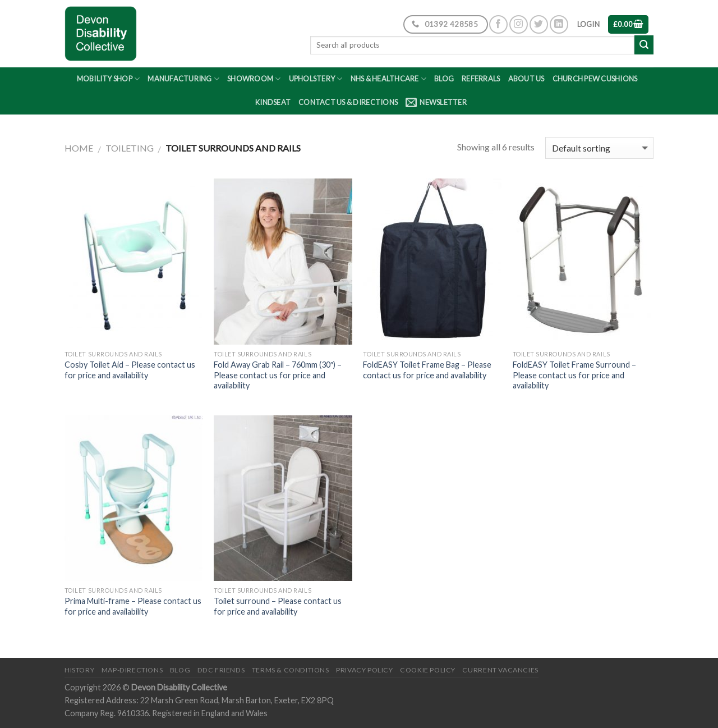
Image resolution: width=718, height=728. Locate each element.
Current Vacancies (500, 670)
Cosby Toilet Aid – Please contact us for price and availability (130, 370)
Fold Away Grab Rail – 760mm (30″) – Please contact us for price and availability (278, 375)
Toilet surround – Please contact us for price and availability (278, 606)
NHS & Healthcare (389, 79)
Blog (444, 79)
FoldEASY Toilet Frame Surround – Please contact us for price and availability (574, 375)
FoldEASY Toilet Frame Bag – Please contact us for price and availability (427, 370)
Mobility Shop (109, 79)
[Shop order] (599, 148)
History (79, 670)
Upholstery (316, 79)
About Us (526, 79)
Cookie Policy (428, 670)
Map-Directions (132, 670)
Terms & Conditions (291, 670)
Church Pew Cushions (595, 79)
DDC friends (221, 670)
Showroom (254, 79)
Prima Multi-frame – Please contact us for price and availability (133, 606)
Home (79, 148)
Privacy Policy (365, 670)
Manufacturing (183, 79)
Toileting (130, 148)
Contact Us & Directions (348, 102)
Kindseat (273, 102)
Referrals (481, 79)
